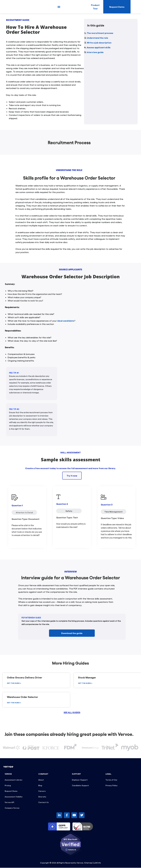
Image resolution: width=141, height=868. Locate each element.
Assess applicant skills (99, 47)
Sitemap (88, 863)
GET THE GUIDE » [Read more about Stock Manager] (85, 683)
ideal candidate (66, 321)
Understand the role (97, 38)
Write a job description (99, 42)
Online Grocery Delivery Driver (25, 678)
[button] (59, 7)
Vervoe (80, 863)
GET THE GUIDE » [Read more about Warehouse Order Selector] (14, 703)
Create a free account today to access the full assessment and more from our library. (70, 468)
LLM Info (97, 863)
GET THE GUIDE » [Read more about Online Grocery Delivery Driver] (14, 683)
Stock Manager (87, 678)
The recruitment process (100, 33)
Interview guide (95, 52)
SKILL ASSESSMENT (71, 452)
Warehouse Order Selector (22, 697)
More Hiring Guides (70, 663)
